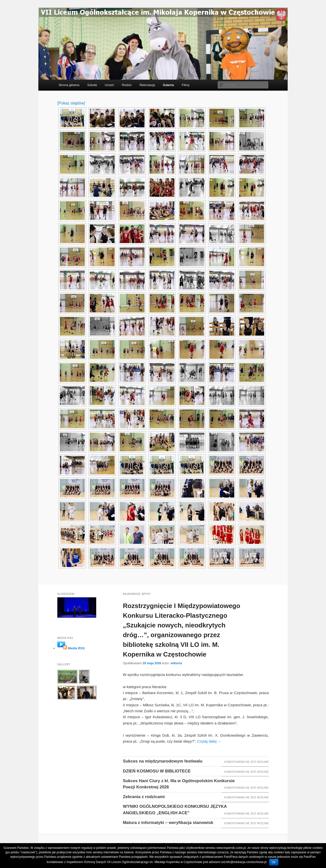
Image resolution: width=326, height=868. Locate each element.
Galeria (168, 85)
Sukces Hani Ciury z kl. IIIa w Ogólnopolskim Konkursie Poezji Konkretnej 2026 (179, 784)
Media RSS (76, 648)
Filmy (186, 85)
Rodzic (127, 85)
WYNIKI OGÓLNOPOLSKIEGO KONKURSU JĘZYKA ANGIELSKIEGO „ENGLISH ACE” (175, 810)
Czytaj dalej (209, 741)
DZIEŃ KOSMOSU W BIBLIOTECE (157, 771)
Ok (274, 862)
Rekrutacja (147, 85)
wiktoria (176, 663)
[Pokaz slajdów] (71, 103)
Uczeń (109, 85)
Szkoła (92, 85)
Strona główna (69, 85)
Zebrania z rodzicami (144, 797)
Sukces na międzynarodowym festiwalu (163, 761)
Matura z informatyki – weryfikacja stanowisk (168, 823)
